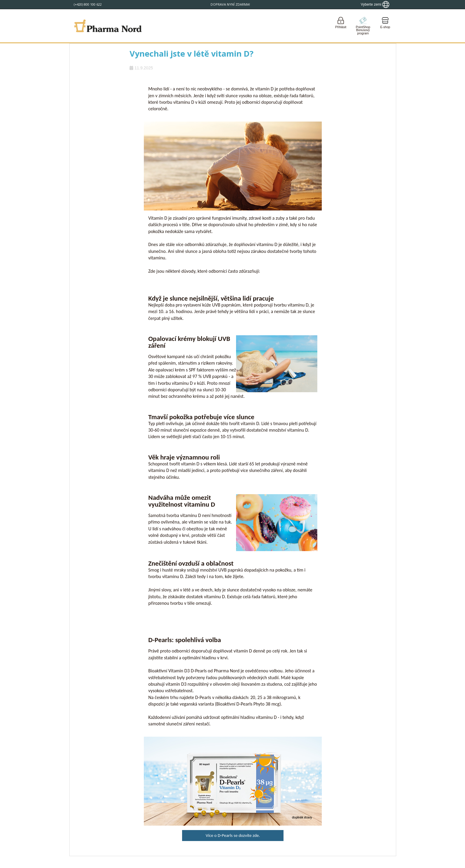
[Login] (341, 26)
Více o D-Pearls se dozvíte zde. (233, 835)
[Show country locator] (375, 4)
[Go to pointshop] (363, 26)
